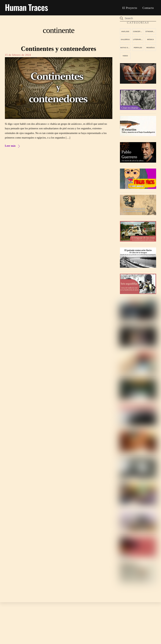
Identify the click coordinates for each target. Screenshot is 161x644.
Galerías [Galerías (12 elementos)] (125, 40)
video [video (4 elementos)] (125, 56)
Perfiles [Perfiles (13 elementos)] (138, 48)
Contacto (148, 8)
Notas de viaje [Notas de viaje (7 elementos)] (125, 48)
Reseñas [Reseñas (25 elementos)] (151, 48)
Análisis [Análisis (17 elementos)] (125, 32)
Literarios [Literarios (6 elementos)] (138, 40)
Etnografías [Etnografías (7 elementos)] (151, 32)
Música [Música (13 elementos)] (151, 40)
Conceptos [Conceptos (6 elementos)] (138, 32)
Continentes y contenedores (59, 49)
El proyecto (130, 8)
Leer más (10, 146)
